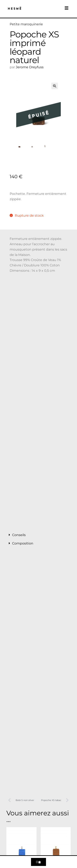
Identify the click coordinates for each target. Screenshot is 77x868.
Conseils (19, 535)
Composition (23, 543)
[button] (55, 86)
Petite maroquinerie (26, 24)
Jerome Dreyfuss (30, 67)
